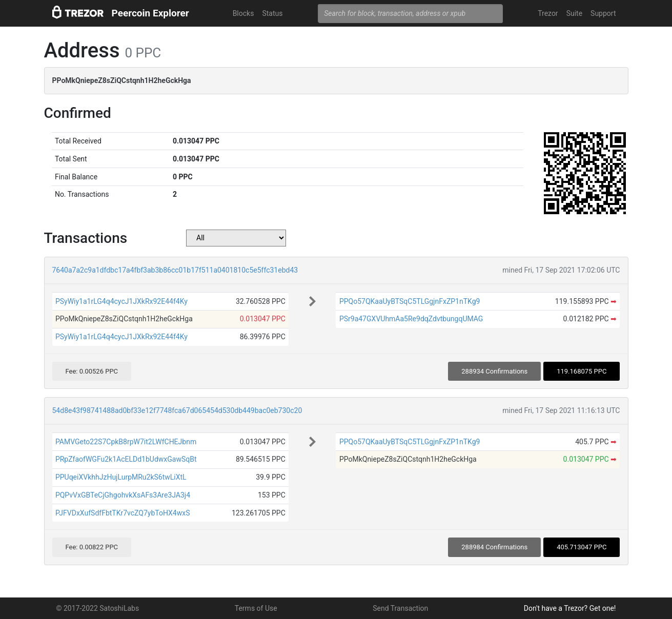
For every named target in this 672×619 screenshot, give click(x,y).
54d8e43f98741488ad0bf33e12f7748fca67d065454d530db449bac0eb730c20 (177, 410)
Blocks (243, 13)
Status (272, 13)
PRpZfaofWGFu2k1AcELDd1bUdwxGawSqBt (126, 459)
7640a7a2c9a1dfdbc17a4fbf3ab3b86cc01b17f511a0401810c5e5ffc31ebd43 (175, 270)
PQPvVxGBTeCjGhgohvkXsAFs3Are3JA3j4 (123, 495)
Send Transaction (400, 608)
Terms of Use (256, 608)
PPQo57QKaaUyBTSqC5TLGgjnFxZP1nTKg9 (410, 301)
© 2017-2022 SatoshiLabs (98, 608)
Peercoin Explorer (150, 13)
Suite (574, 13)
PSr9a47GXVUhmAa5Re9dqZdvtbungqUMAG (411, 319)
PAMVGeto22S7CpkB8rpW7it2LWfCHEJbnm (126, 442)
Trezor (548, 13)
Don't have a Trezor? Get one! (570, 608)
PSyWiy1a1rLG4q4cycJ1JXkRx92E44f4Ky (121, 301)
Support (603, 13)
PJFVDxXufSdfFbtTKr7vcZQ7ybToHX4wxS (123, 513)
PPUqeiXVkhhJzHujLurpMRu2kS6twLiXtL (121, 477)
